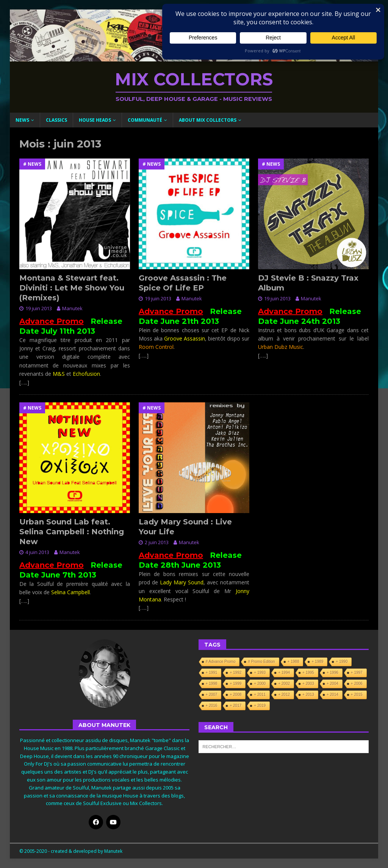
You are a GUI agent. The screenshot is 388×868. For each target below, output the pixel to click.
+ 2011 (260, 695)
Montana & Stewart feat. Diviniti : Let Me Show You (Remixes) (72, 288)
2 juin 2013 (157, 542)
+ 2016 (212, 706)
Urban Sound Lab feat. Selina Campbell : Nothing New (72, 532)
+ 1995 (308, 673)
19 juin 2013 (39, 308)
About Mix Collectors (208, 120)
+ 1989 (317, 662)
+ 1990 (342, 662)
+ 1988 (293, 662)
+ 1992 (235, 673)
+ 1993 (260, 673)
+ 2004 (332, 684)
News (22, 120)
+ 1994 (284, 673)
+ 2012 (284, 695)
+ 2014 (332, 695)
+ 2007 (212, 695)
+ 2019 (260, 706)
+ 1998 (212, 684)
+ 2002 (284, 684)
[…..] (24, 382)
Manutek (72, 308)
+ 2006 (357, 684)
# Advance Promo (221, 662)
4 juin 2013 (37, 552)
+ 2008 (235, 695)
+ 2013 (308, 695)
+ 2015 (357, 695)
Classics (56, 120)
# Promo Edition (261, 662)
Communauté (145, 120)
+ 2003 (308, 684)
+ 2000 (260, 684)
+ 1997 (357, 673)
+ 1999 (235, 684)
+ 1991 (212, 673)
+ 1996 (332, 673)
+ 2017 (235, 706)
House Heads (95, 120)
